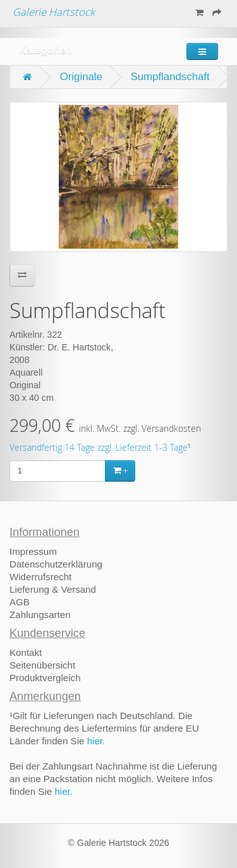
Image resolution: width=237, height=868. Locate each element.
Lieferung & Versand (53, 589)
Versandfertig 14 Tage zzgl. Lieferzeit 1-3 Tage (99, 448)
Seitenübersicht (42, 665)
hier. (96, 741)
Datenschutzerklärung (56, 564)
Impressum (33, 551)
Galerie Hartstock (54, 12)
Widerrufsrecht (40, 577)
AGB (20, 602)
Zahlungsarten (40, 615)
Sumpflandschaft (170, 77)
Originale (81, 77)
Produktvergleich (45, 678)
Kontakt (26, 652)
